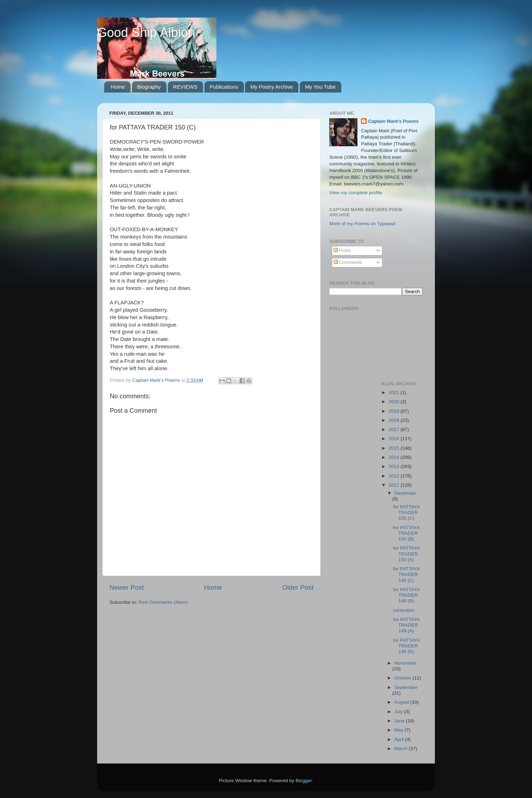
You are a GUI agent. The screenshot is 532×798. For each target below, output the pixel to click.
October (404, 678)
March (402, 749)
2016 (394, 439)
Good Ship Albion (146, 33)
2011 (394, 485)
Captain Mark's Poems (393, 121)
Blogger (304, 781)
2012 (394, 476)
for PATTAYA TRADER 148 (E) (406, 646)
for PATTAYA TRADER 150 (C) (406, 512)
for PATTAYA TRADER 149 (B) (406, 595)
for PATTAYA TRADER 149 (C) (406, 574)
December (405, 493)
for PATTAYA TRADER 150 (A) (406, 554)
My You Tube (320, 87)
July (399, 712)
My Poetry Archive (271, 87)
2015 (394, 448)
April (400, 739)
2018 (394, 420)
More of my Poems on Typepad (362, 224)
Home (118, 87)
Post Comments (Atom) (163, 602)
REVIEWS (185, 87)
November (405, 663)
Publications (224, 87)
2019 (394, 411)
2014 (394, 457)
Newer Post (127, 587)
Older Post (298, 587)
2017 (394, 429)
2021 (394, 392)
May (400, 730)
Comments (348, 262)
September (406, 687)
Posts (342, 250)
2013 (394, 466)
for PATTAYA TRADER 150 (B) (406, 533)
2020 (394, 402)
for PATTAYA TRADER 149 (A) (406, 625)
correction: (404, 610)
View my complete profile (356, 193)
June (400, 721)
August (403, 702)
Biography (149, 87)
